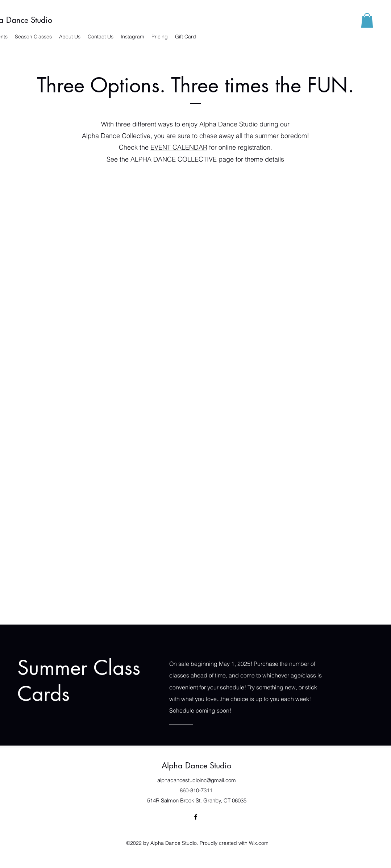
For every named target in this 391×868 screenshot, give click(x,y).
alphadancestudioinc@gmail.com (197, 780)
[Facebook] (196, 817)
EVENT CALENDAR (179, 147)
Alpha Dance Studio (196, 765)
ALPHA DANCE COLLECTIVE (174, 159)
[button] (367, 20)
